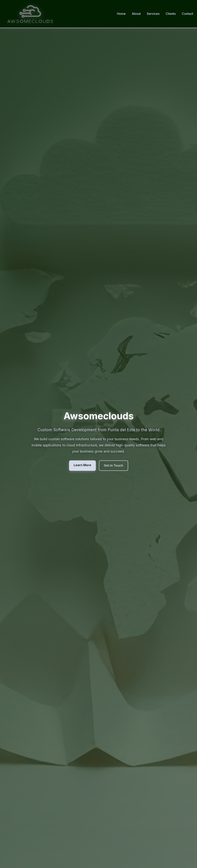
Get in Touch (114, 465)
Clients (171, 14)
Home (121, 14)
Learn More (82, 465)
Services (153, 14)
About (136, 14)
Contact (187, 14)
